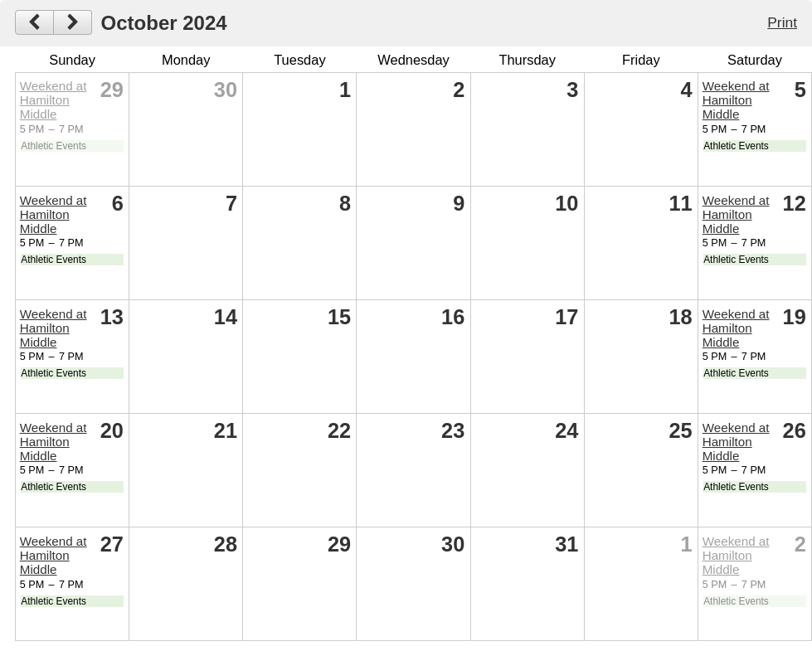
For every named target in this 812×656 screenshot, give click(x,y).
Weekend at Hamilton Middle (53, 100)
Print (782, 22)
